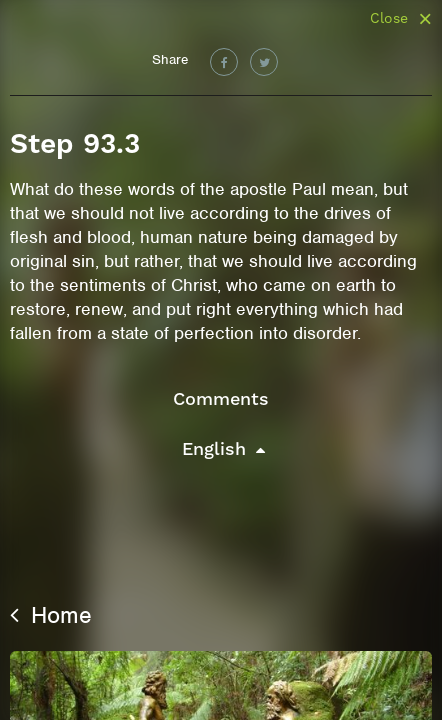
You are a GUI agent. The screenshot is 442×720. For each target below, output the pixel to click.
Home (51, 615)
